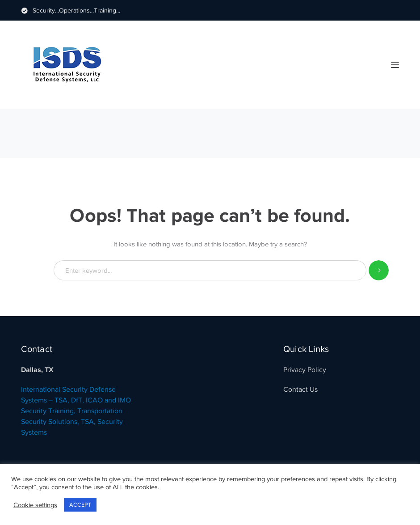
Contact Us (300, 390)
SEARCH (379, 270)
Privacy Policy (305, 370)
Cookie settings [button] (35, 505)
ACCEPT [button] (80, 505)
